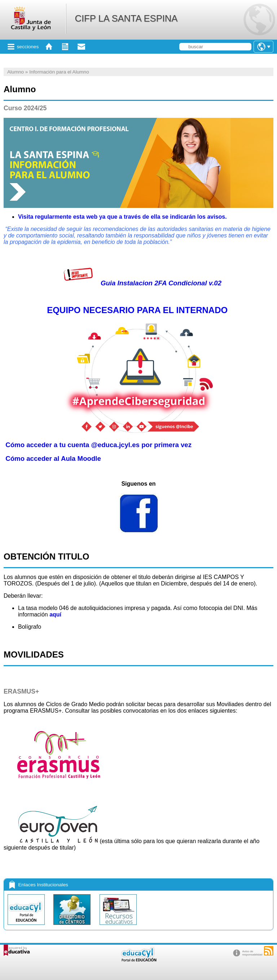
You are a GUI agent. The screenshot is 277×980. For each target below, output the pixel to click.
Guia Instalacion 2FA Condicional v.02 (138, 283)
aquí (55, 614)
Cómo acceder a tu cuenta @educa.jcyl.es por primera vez (98, 445)
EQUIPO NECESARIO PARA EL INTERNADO (137, 310)
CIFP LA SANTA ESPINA (126, 18)
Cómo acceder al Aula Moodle (53, 458)
